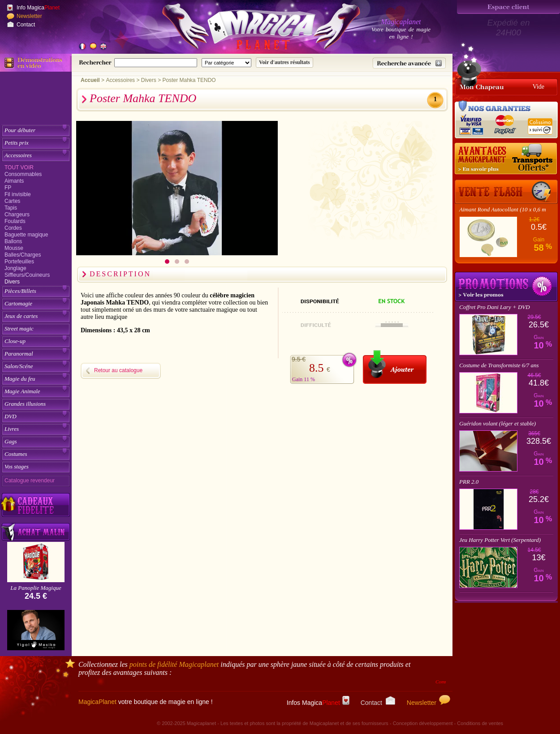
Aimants (14, 181)
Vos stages (17, 466)
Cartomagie (18, 303)
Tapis (11, 208)
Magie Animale (22, 391)
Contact (26, 25)
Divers (12, 282)
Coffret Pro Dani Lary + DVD (495, 307)
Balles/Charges (23, 255)
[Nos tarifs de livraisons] (506, 159)
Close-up (15, 341)
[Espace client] (508, 7)
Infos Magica (318, 703)
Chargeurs (17, 215)
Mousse (14, 248)
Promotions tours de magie (506, 287)
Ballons (13, 241)
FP (8, 188)
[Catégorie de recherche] (226, 63)
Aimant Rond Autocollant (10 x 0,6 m (503, 209)
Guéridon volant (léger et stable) (498, 423)
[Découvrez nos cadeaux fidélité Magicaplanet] (36, 505)
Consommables (23, 174)
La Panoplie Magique (36, 588)
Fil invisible (18, 194)
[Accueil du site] (251, 29)
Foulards (15, 221)
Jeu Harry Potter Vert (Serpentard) (500, 540)
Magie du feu (20, 379)
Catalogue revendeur (30, 481)
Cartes (12, 201)
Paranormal (19, 354)
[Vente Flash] (506, 192)
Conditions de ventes (480, 723)
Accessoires (18, 155)
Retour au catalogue (118, 370)
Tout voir (19, 167)
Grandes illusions (25, 404)
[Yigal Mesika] (36, 630)
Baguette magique (26, 235)
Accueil (90, 80)
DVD (11, 416)
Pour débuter (20, 130)
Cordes (13, 228)
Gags (11, 441)
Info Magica (38, 8)
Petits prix (17, 143)
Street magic (19, 328)
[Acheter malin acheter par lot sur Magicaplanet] (36, 532)
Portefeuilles (19, 262)
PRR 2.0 (469, 482)
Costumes (16, 454)
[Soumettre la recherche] (284, 62)
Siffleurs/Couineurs (27, 275)
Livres (12, 429)
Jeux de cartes (21, 316)
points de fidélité (174, 664)
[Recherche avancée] (409, 63)
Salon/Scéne (19, 366)
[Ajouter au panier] (395, 367)
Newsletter (29, 16)
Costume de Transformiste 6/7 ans (499, 365)
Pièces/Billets (20, 291)
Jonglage (15, 268)
